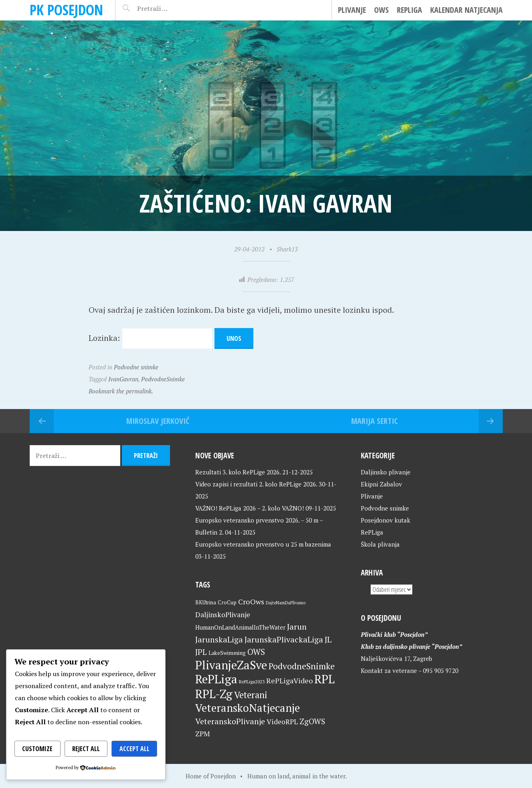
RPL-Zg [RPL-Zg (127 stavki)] (214, 694)
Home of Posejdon (211, 776)
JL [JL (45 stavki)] (328, 639)
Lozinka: (151, 338)
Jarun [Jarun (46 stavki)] (297, 627)
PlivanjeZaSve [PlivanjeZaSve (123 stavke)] (231, 665)
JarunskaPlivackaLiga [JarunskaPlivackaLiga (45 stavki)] (284, 639)
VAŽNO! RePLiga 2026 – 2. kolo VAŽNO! (250, 508)
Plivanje (352, 10)
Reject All (86, 749)
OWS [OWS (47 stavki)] (256, 652)
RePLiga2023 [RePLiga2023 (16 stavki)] (252, 682)
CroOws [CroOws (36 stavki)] (251, 602)
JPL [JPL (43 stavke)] (201, 652)
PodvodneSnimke (163, 379)
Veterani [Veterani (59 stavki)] (251, 695)
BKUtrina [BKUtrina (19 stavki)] (206, 603)
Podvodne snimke (136, 367)
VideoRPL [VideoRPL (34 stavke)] (282, 722)
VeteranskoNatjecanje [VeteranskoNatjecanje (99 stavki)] (248, 708)
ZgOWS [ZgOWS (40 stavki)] (312, 721)
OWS (381, 10)
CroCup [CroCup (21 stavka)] (227, 602)
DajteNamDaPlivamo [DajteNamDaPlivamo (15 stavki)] (286, 603)
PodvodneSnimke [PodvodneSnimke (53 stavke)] (302, 666)
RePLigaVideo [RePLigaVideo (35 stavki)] (289, 681)
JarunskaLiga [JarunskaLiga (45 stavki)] (219, 639)
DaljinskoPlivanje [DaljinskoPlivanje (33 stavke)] (223, 615)
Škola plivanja (380, 544)
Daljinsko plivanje (386, 472)
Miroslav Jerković (158, 421)
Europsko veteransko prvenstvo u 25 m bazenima (263, 544)
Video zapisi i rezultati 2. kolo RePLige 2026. (256, 484)
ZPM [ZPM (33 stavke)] (202, 734)
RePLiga (410, 10)
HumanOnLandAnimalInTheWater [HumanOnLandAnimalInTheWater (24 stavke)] (240, 627)
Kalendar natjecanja (466, 10)
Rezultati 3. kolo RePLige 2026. (238, 472)
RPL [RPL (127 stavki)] (325, 679)
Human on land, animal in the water (296, 776)
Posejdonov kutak (385, 520)
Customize (37, 749)
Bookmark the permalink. (121, 391)
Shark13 (287, 249)
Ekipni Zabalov (381, 484)
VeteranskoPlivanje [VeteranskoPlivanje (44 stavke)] (230, 721)
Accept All (135, 749)
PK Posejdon (66, 10)
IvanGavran (123, 379)
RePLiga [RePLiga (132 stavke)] (216, 679)
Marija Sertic (374, 421)
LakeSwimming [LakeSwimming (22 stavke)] (227, 653)
